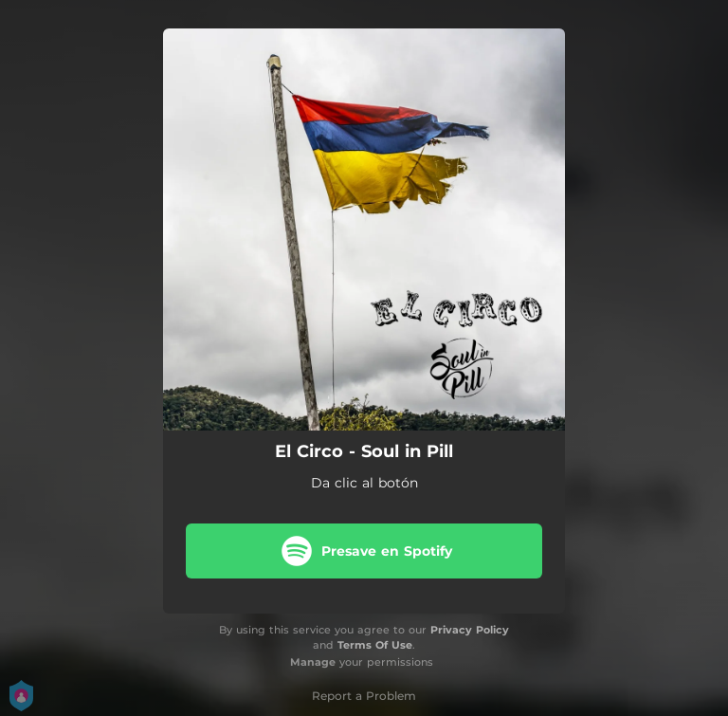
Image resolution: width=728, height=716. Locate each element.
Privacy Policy (470, 630)
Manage (313, 662)
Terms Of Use (375, 645)
